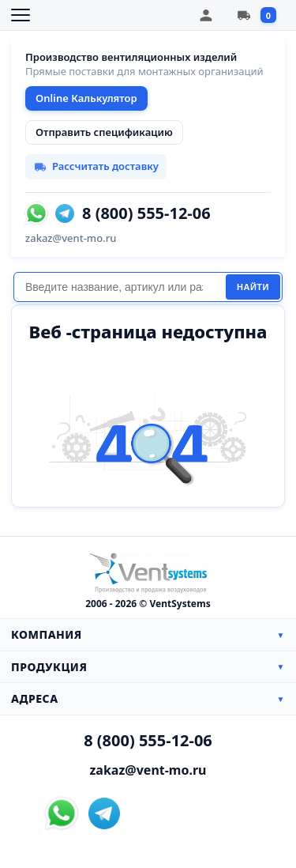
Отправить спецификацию (104, 132)
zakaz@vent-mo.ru (71, 238)
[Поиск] (120, 287)
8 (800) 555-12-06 (146, 213)
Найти (253, 287)
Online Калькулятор (86, 98)
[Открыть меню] (21, 15)
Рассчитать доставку (96, 166)
